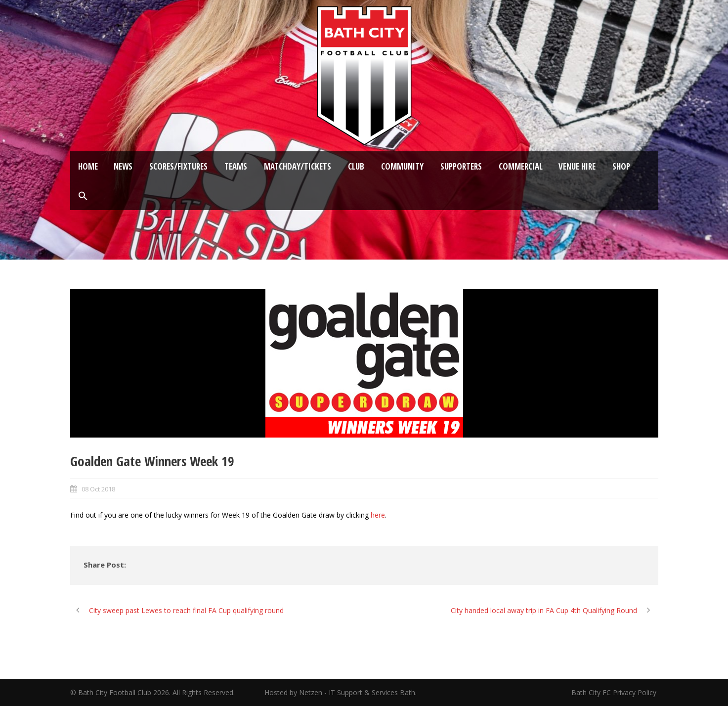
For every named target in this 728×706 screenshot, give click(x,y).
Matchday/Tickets (298, 166)
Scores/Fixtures (178, 166)
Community (402, 166)
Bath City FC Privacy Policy (615, 692)
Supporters (461, 166)
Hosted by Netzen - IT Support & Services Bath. (341, 692)
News (123, 166)
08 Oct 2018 (98, 489)
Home (88, 166)
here (378, 515)
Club (356, 166)
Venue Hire (577, 166)
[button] (83, 196)
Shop (621, 166)
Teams (236, 166)
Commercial (521, 166)
